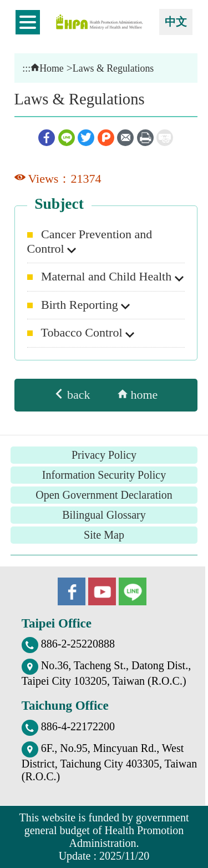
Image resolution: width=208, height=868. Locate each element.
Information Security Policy (104, 475)
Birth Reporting (81, 305)
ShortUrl (165, 138)
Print (145, 138)
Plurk (106, 138)
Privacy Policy (104, 455)
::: (26, 68)
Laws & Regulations (113, 68)
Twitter (86, 138)
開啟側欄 (28, 22)
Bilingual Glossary (104, 515)
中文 (176, 22)
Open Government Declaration (104, 495)
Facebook (47, 138)
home (138, 395)
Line (67, 138)
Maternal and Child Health (108, 276)
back (72, 395)
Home (47, 68)
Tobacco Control (83, 332)
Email (125, 138)
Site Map (104, 535)
